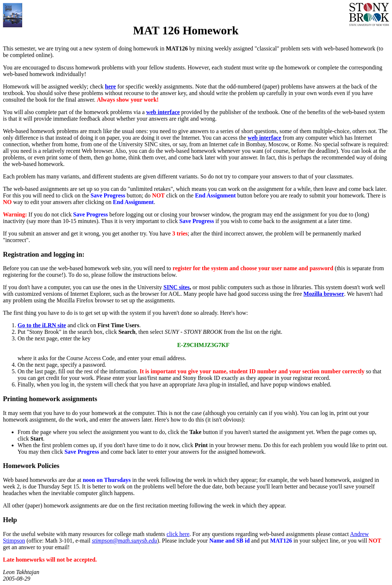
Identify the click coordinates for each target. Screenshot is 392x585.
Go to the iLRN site (42, 325)
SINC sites (177, 287)
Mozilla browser (324, 294)
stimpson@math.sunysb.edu (124, 541)
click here (178, 534)
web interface (163, 112)
